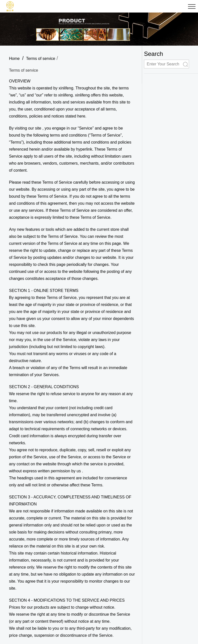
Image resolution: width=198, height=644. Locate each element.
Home (14, 59)
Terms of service (40, 59)
